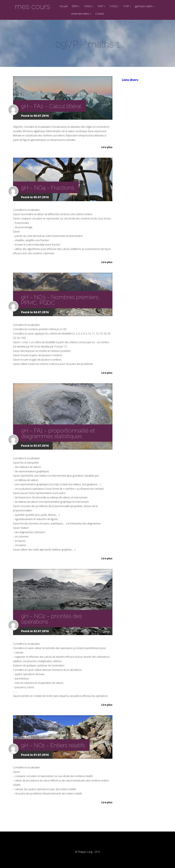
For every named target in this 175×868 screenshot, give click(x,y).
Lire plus (107, 147)
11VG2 (114, 6)
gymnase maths (145, 6)
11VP (127, 6)
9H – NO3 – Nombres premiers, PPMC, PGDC (60, 300)
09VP (76, 6)
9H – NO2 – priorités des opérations (51, 619)
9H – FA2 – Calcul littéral (51, 106)
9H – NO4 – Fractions (48, 188)
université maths (81, 14)
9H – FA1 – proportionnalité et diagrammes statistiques (58, 433)
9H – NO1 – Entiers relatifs (53, 745)
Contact (100, 14)
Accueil (64, 6)
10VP (101, 6)
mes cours (32, 6)
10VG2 (89, 6)
